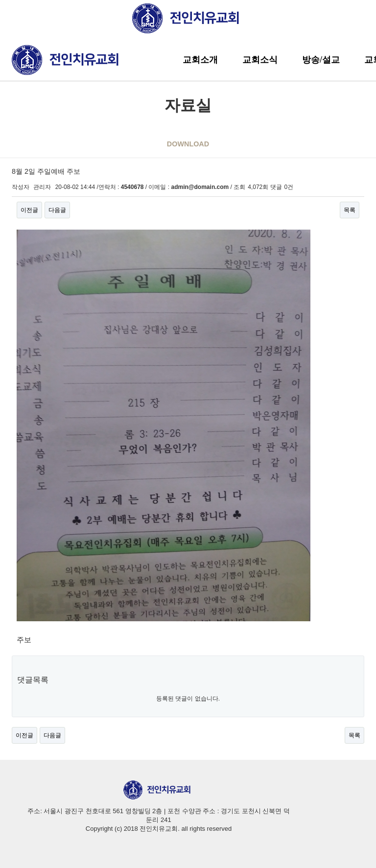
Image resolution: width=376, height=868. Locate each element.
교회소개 (200, 60)
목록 (350, 210)
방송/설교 (321, 60)
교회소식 (260, 60)
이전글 (29, 210)
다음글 (57, 210)
